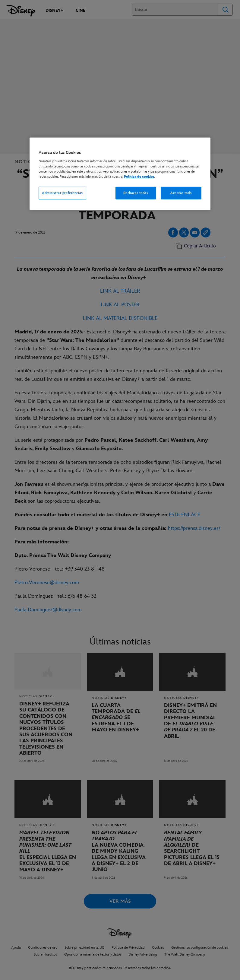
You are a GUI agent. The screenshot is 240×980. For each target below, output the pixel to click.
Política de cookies (139, 177)
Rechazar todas (136, 193)
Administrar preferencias (62, 193)
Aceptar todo (181, 193)
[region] (120, 174)
